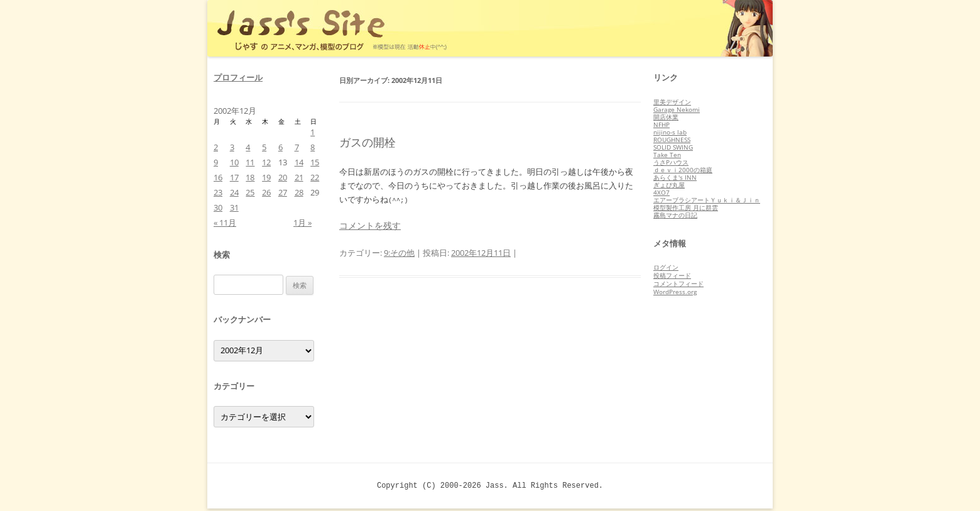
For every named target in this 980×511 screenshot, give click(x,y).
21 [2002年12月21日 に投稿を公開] (299, 177)
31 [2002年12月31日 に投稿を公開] (234, 207)
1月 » (302, 223)
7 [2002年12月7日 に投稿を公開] (297, 147)
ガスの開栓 (367, 142)
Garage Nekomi (677, 109)
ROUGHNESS (672, 140)
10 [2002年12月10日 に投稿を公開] (234, 162)
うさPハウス (671, 162)
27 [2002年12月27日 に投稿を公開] (283, 192)
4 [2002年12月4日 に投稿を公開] (248, 147)
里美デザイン (672, 102)
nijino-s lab (670, 132)
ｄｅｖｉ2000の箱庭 (683, 170)
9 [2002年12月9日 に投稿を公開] (216, 162)
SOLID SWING (673, 147)
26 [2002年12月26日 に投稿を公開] (266, 192)
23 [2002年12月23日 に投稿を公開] (218, 192)
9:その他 (399, 253)
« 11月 (225, 223)
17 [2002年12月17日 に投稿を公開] (234, 177)
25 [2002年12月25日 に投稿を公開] (250, 192)
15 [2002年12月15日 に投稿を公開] (315, 162)
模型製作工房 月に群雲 (686, 207)
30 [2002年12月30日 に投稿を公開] (218, 207)
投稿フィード (672, 275)
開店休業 (666, 117)
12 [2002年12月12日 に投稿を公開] (266, 162)
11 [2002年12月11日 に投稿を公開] (250, 162)
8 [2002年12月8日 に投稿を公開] (313, 147)
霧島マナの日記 (675, 215)
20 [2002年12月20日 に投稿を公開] (283, 177)
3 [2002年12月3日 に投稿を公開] (232, 147)
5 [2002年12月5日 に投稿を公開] (264, 147)
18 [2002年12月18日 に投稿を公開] (250, 177)
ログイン (666, 267)
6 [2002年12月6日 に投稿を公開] (280, 147)
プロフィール (238, 77)
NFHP (661, 124)
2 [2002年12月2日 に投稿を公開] (216, 147)
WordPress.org (675, 292)
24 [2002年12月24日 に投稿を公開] (234, 192)
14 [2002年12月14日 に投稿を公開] (299, 162)
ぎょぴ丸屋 (669, 185)
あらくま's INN (675, 177)
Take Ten (667, 155)
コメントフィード (678, 283)
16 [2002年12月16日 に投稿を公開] (218, 177)
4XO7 (661, 192)
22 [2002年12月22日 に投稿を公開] (315, 177)
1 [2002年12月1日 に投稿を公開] (313, 132)
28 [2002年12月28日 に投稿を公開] (299, 192)
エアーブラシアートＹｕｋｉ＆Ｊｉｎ (707, 200)
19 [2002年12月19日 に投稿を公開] (266, 177)
